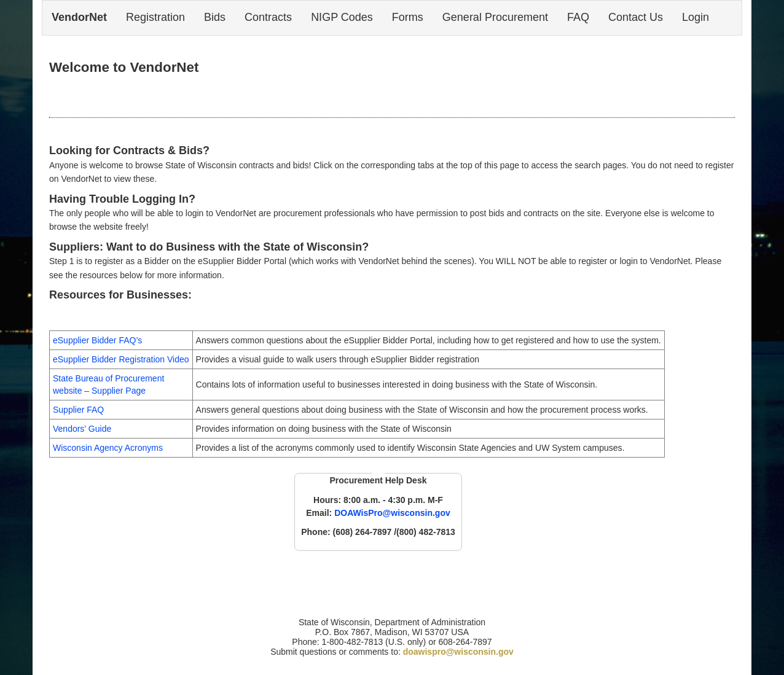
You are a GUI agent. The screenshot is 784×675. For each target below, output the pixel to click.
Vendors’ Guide (82, 429)
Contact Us (636, 17)
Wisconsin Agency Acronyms (108, 448)
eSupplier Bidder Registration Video (121, 359)
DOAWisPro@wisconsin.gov (392, 513)
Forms (408, 17)
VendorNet (79, 17)
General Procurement (495, 17)
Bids (215, 17)
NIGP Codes (342, 17)
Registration (155, 17)
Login (696, 17)
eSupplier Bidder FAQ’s (97, 340)
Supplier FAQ (78, 410)
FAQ (578, 17)
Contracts (268, 17)
